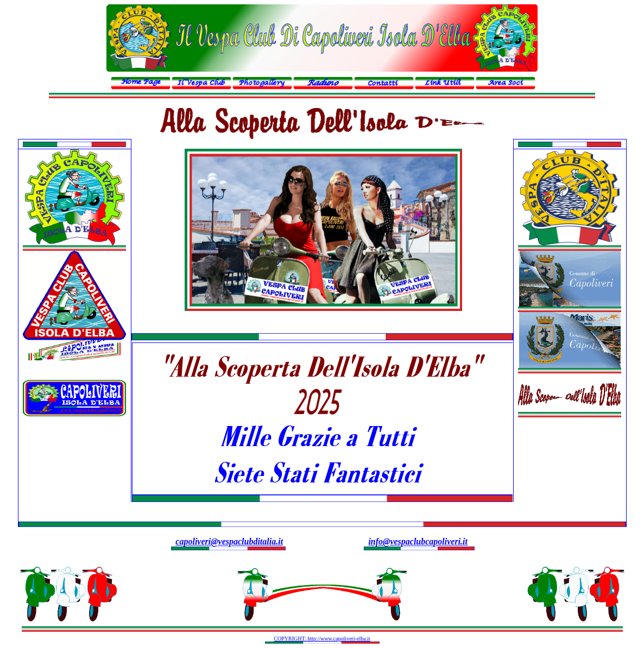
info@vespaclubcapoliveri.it (418, 541)
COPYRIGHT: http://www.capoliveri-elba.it (322, 639)
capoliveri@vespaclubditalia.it (229, 541)
